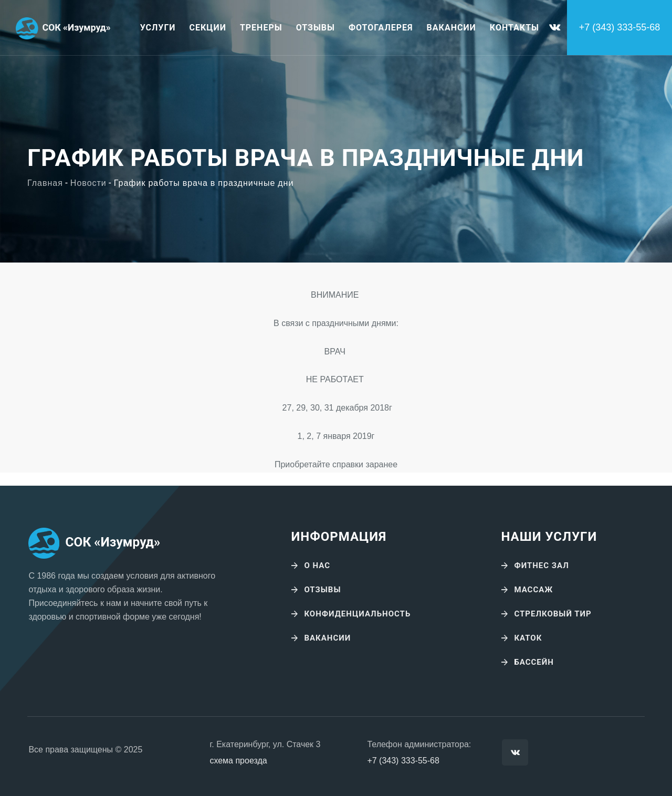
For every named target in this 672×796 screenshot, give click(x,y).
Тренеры (261, 28)
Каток (528, 638)
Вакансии (451, 28)
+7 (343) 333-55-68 (403, 761)
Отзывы (316, 28)
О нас (317, 565)
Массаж (533, 590)
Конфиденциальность (357, 614)
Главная (45, 183)
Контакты (514, 28)
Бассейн (534, 662)
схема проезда (238, 761)
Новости (88, 183)
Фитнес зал (541, 565)
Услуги (158, 28)
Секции (208, 28)
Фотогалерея (381, 28)
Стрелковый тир (553, 614)
